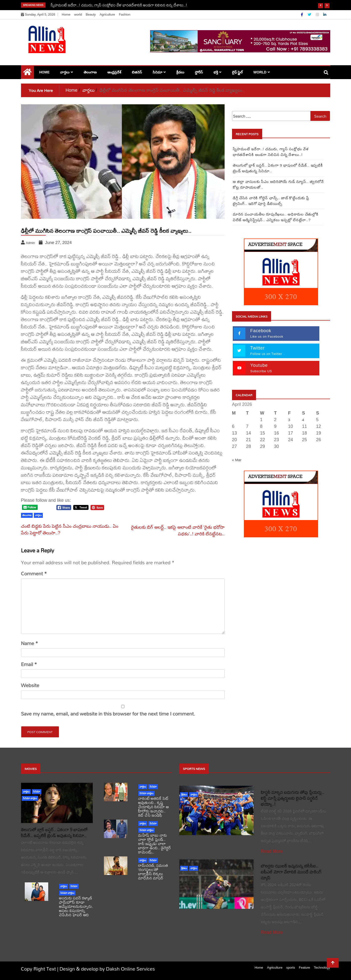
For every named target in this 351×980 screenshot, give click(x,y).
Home (66, 14)
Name (30, 643)
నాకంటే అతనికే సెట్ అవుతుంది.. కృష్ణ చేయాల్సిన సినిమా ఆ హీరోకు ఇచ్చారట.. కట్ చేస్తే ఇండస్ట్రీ (154, 807)
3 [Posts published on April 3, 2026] (289, 420)
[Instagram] (318, 15)
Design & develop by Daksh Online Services (107, 969)
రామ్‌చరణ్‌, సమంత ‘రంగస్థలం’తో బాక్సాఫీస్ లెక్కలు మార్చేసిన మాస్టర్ (153, 871)
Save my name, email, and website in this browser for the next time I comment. (108, 714)
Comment (34, 574)
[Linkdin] (325, 15)
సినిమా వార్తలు (30, 798)
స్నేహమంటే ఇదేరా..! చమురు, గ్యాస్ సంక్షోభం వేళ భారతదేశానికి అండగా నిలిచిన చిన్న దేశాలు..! (119, 5)
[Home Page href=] (27, 73)
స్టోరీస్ (199, 72)
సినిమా (157, 72)
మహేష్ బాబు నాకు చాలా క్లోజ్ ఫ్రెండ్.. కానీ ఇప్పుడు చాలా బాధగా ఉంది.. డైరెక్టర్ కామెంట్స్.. (155, 843)
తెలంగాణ (90, 72)
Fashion (125, 14)
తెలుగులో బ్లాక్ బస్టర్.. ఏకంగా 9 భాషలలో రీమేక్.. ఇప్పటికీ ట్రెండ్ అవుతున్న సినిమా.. (54, 833)
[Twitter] (310, 15)
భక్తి (216, 72)
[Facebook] (302, 15)
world (78, 14)
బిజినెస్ (137, 72)
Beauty (91, 14)
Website (30, 685)
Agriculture (107, 14)
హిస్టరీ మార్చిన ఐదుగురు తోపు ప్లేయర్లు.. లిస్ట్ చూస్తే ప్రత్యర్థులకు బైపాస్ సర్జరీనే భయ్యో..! (292, 798)
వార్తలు (65, 72)
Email (29, 664)
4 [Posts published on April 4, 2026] (303, 420)
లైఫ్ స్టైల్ (237, 72)
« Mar (237, 460)
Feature (304, 968)
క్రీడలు (180, 72)
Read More (272, 851)
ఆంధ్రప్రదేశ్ (114, 72)
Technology (322, 968)
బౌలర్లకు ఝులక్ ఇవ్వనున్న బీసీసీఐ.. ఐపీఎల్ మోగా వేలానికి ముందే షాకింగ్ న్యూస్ (291, 872)
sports (291, 968)
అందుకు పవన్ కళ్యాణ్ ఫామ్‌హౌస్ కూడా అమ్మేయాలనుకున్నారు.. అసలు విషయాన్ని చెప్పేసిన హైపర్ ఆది (77, 906)
